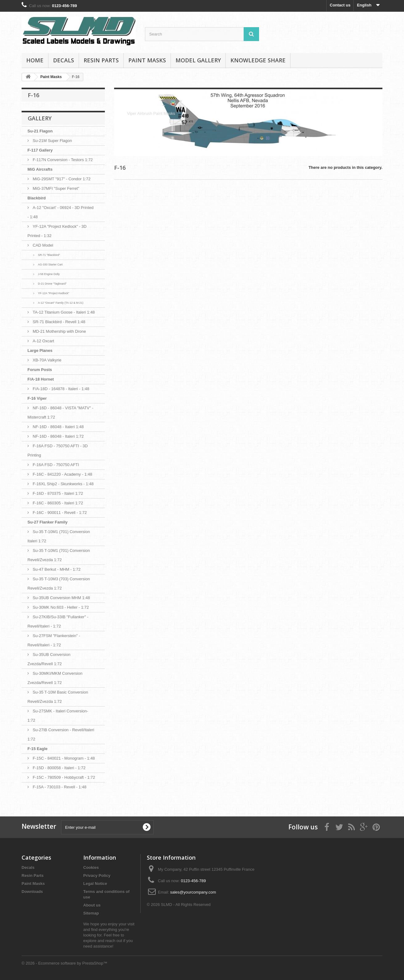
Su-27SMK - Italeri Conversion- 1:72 (58, 716)
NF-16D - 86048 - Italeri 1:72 (58, 436)
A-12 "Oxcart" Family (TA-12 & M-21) (61, 303)
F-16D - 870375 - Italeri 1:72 (58, 493)
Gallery (40, 118)
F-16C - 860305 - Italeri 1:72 (58, 503)
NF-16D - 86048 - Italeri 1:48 (58, 427)
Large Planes (40, 350)
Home (35, 60)
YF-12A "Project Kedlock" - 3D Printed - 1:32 (57, 231)
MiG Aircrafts (40, 169)
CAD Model (43, 245)
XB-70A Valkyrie (47, 360)
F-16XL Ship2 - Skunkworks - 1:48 (63, 484)
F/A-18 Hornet (41, 379)
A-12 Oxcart (43, 341)
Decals (64, 60)
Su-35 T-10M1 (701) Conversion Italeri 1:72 (59, 536)
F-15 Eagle (37, 749)
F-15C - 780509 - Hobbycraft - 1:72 (64, 777)
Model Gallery (198, 60)
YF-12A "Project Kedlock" (54, 293)
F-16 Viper (37, 398)
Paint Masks (147, 60)
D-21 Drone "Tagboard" (52, 284)
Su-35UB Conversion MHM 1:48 (61, 598)
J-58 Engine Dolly (49, 274)
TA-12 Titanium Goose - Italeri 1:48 (64, 312)
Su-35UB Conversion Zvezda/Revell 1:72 (49, 659)
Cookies (91, 867)
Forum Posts (40, 370)
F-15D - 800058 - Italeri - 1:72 (59, 768)
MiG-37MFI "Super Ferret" (56, 188)
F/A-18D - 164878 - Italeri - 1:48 (61, 389)
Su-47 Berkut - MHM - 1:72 (57, 569)
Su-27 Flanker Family (47, 522)
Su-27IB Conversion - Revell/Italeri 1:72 (61, 734)
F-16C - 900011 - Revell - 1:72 (60, 513)
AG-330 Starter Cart (50, 265)
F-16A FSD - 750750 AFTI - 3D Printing (58, 450)
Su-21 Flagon (40, 131)
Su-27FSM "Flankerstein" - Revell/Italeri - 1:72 (54, 640)
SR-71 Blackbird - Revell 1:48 (59, 322)
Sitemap (91, 913)
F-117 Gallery (40, 150)
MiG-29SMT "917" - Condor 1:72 (62, 179)
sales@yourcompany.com (193, 892)
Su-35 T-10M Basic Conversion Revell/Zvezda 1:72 (58, 697)
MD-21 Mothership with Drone (59, 331)
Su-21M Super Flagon (52, 141)
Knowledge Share (258, 60)
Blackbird (37, 198)
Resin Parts (101, 60)
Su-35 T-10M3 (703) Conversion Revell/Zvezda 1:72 (59, 584)
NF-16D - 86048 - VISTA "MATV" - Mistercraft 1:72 (60, 413)
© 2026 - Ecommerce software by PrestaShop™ (64, 963)
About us (92, 905)
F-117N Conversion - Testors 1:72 (63, 160)
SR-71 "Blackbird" (49, 255)
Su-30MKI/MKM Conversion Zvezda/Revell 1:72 (55, 678)
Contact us (340, 5)
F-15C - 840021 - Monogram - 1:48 (64, 758)
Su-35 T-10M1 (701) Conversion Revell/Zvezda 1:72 (59, 555)
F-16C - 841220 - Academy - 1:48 (62, 474)
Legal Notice (95, 884)
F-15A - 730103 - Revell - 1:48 (60, 787)
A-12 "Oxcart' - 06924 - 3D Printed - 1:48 (60, 212)
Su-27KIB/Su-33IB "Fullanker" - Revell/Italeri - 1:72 (58, 621)
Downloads (32, 892)
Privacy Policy (97, 876)
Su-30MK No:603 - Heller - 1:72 (61, 607)
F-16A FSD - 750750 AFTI (56, 465)
